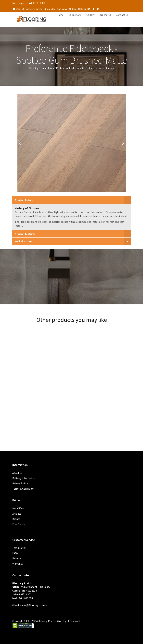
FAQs (15, 553)
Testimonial (19, 548)
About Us (17, 473)
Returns (17, 558)
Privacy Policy (20, 483)
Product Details (24, 200)
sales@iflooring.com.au (28, 9)
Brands (16, 519)
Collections (75, 15)
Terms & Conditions (23, 489)
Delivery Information (24, 478)
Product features (25, 234)
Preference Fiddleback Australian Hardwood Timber (85, 68)
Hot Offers (18, 508)
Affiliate (17, 514)
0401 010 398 (37, 3)
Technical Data (24, 241)
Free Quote (19, 524)
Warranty (18, 564)
